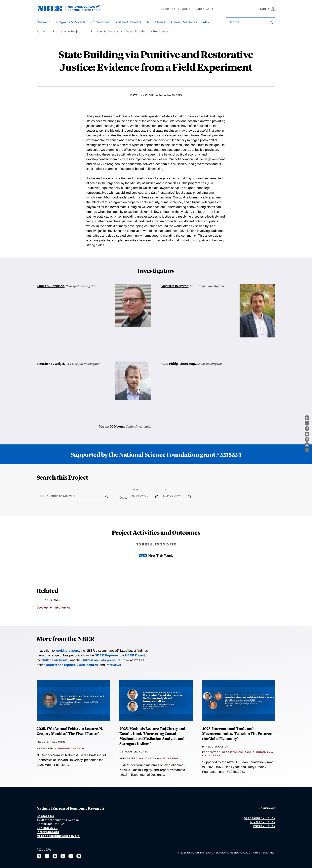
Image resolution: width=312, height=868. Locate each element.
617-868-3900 (47, 828)
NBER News (156, 22)
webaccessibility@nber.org (58, 836)
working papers (67, 651)
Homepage (267, 808)
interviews (113, 665)
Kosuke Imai (169, 758)
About (207, 22)
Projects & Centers (105, 31)
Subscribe (168, 9)
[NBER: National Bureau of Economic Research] (72, 10)
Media (186, 9)
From (138, 490)
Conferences (100, 22)
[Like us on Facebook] (71, 856)
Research (43, 22)
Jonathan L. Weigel (50, 364)
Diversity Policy (263, 822)
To (168, 490)
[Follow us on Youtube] (79, 856)
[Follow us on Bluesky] (55, 856)
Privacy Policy (264, 826)
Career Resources (184, 22)
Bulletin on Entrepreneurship (103, 660)
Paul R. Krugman (258, 752)
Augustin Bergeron (175, 286)
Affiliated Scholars (128, 22)
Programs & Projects (71, 22)
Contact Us (45, 816)
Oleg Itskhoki (233, 752)
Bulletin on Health (55, 660)
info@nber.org (48, 832)
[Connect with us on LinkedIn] (47, 856)
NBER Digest (135, 655)
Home (41, 31)
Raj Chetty (148, 758)
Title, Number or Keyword (57, 496)
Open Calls (205, 9)
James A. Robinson (50, 286)
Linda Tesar (211, 755)
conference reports (61, 665)
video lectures (87, 665)
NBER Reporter (106, 655)
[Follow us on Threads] (63, 856)
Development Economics (54, 608)
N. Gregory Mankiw (69, 748)
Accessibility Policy (260, 818)
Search (234, 22)
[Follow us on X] (39, 856)
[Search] (271, 23)
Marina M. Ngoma (112, 426)
